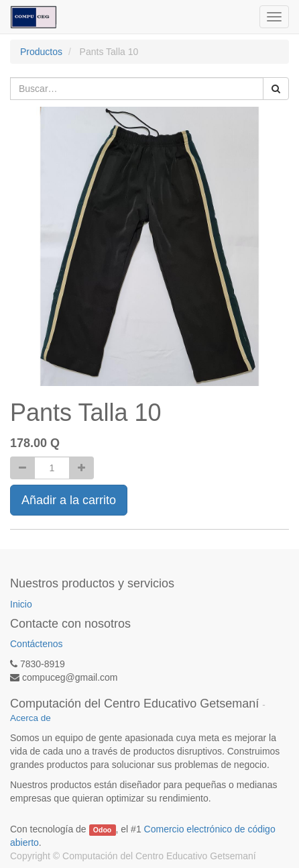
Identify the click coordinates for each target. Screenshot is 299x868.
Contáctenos (37, 644)
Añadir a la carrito (69, 500)
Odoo (102, 830)
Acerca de (31, 718)
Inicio (21, 604)
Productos (41, 52)
